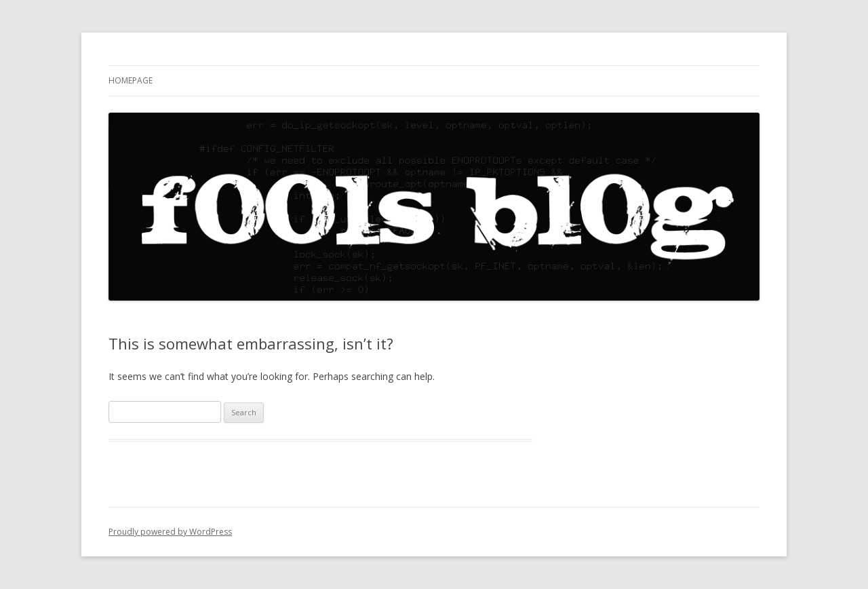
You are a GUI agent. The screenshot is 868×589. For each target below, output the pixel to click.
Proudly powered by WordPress (170, 532)
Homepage (131, 80)
